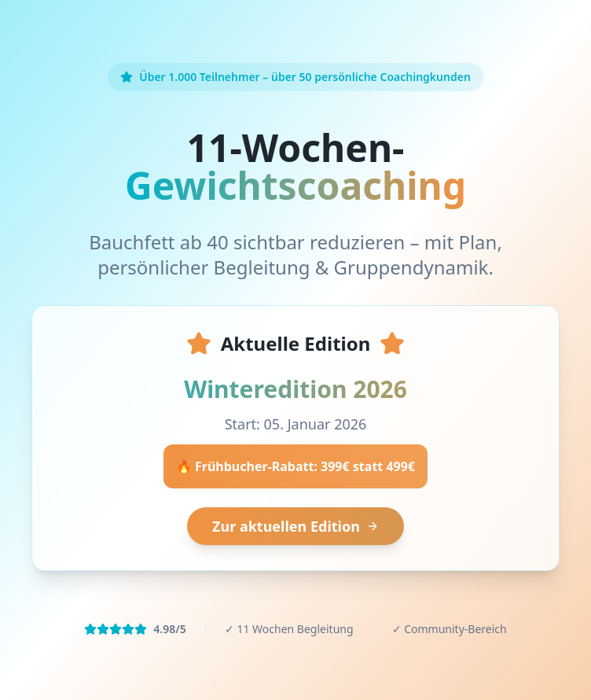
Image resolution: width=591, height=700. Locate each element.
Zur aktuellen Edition (295, 526)
